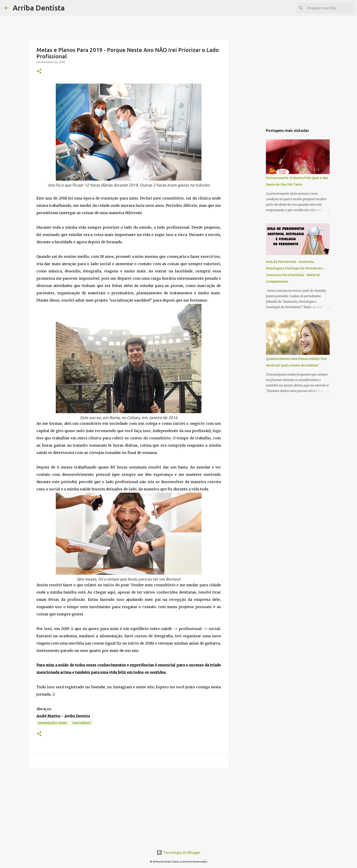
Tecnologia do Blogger (179, 853)
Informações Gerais (53, 723)
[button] (39, 71)
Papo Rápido (82, 723)
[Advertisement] (129, 807)
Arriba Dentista (39, 8)
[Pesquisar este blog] (329, 8)
